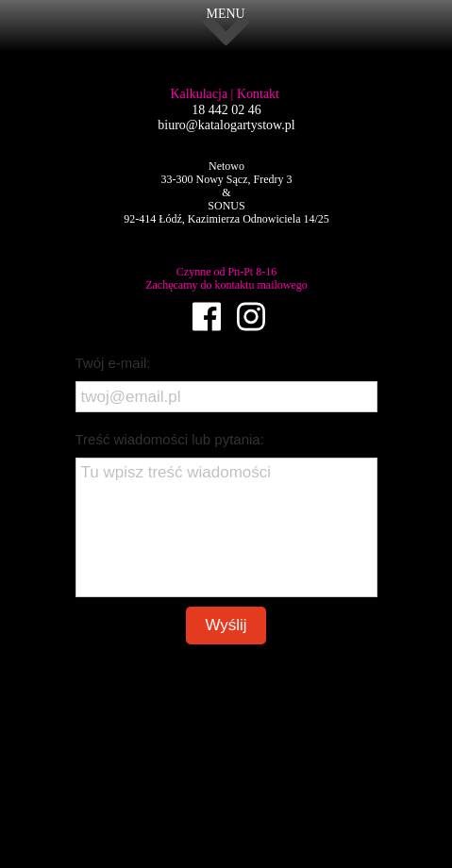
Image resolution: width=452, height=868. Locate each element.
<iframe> (226, 772)
